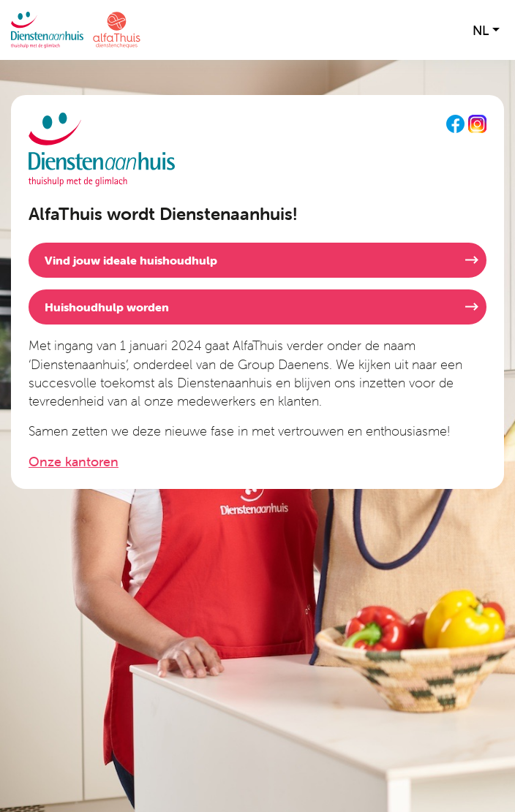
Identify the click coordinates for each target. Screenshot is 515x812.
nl (481, 30)
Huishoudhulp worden (107, 307)
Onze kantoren (74, 462)
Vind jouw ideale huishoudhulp (131, 260)
